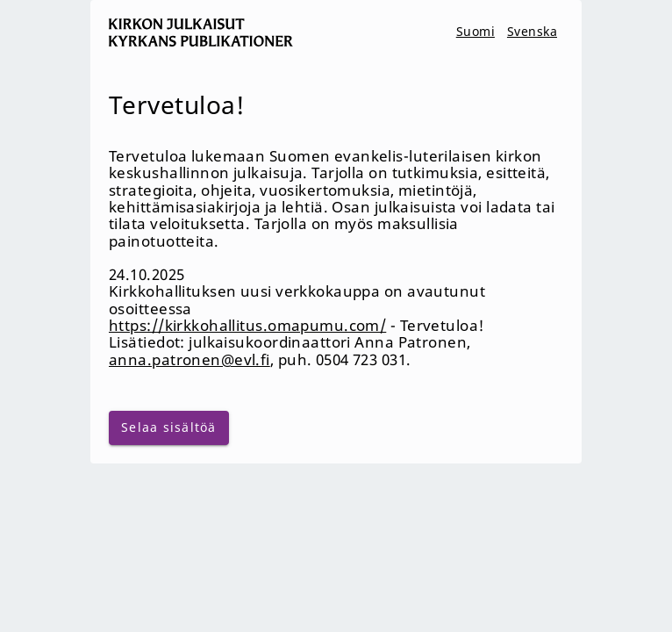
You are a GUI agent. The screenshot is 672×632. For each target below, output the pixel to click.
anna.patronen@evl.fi (189, 359)
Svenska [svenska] (532, 31)
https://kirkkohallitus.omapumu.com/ (247, 325)
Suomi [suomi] (475, 31)
